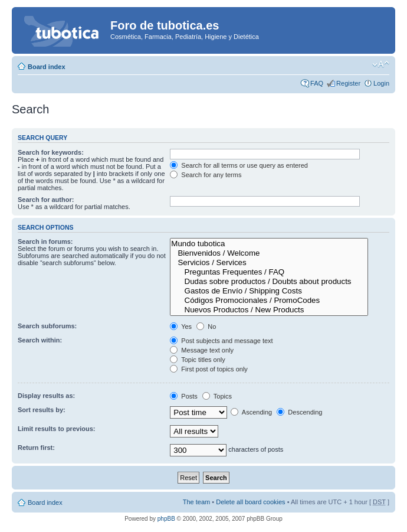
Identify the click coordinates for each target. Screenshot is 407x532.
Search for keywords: (51, 152)
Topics (217, 396)
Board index (47, 67)
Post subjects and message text (221, 341)
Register (348, 83)
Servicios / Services (269, 263)
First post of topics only (209, 369)
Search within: (40, 340)
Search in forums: (45, 241)
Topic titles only (197, 360)
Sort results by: (42, 410)
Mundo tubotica (269, 244)
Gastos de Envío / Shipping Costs (269, 291)
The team (196, 502)
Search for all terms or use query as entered (239, 165)
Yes (181, 327)
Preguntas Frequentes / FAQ (269, 272)
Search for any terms (206, 175)
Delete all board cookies (250, 502)
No (206, 327)
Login (381, 83)
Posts (184, 396)
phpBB (166, 519)
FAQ (317, 83)
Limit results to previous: (56, 429)
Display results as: (46, 396)
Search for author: (46, 200)
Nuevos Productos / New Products (269, 310)
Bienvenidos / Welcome (269, 253)
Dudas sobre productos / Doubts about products (269, 282)
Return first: (36, 448)
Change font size (381, 64)
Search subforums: (47, 326)
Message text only (202, 350)
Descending (299, 412)
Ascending (251, 412)
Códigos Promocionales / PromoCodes (269, 301)
